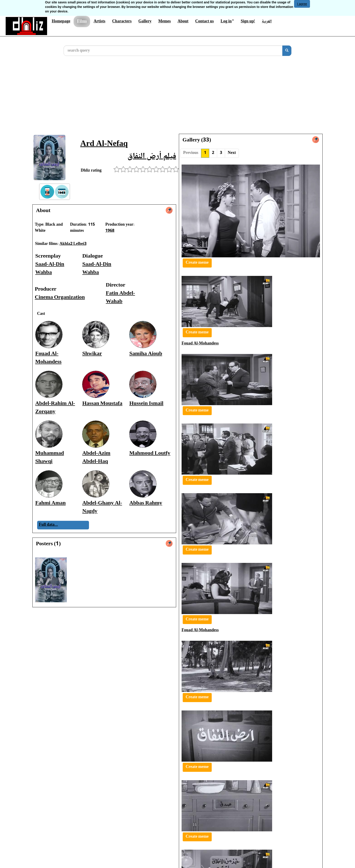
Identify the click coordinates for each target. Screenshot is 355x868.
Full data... (48, 525)
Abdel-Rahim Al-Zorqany (55, 408)
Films (82, 22)
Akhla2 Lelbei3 (73, 244)
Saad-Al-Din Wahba (50, 269)
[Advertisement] (177, 98)
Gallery (145, 22)
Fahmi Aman (50, 503)
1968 (110, 231)
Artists (99, 22)
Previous (191, 153)
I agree (302, 4)
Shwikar (92, 354)
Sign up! (248, 22)
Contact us (204, 22)
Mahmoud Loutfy (150, 453)
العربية (267, 22)
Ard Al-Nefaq (104, 144)
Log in (227, 22)
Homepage (61, 22)
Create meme (197, 263)
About (183, 22)
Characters (122, 22)
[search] (287, 51)
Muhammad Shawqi (50, 458)
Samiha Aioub (146, 354)
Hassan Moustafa (102, 404)
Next (232, 153)
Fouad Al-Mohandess (48, 358)
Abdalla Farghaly (237, 809)
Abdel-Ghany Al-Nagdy (102, 507)
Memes (164, 22)
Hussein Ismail (146, 404)
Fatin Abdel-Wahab (120, 298)
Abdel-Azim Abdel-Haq (96, 458)
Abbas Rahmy (146, 503)
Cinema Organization (60, 298)
